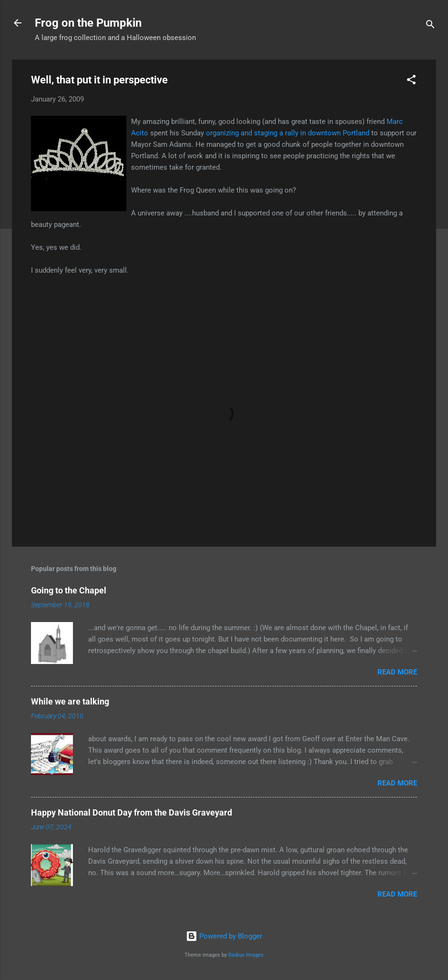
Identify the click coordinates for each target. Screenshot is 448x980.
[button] (411, 81)
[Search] (430, 26)
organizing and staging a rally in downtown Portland (289, 133)
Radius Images (246, 955)
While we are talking (70, 701)
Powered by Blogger (224, 936)
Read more (397, 672)
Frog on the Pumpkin (88, 23)
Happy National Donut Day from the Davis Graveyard (132, 812)
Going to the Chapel (69, 590)
